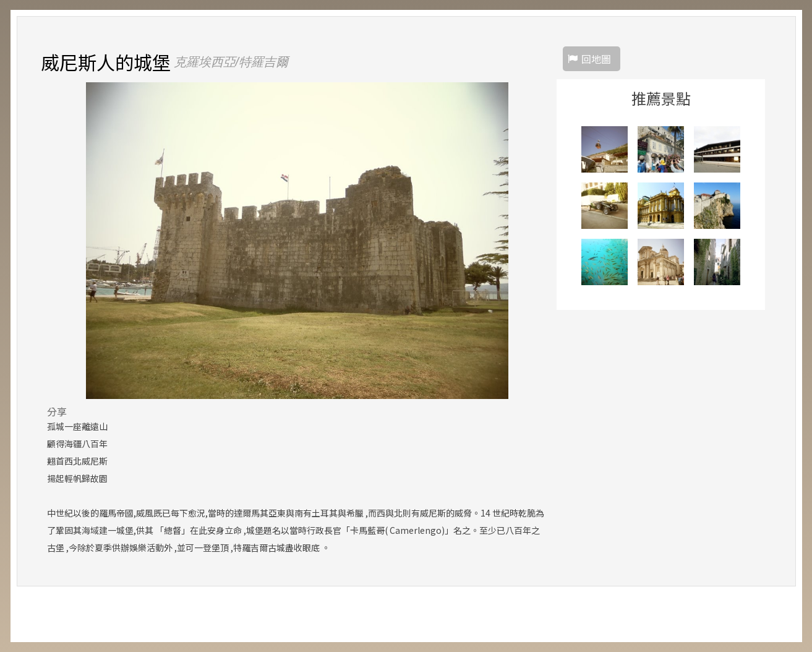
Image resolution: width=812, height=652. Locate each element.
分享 (57, 411)
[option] (297, 241)
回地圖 (596, 59)
